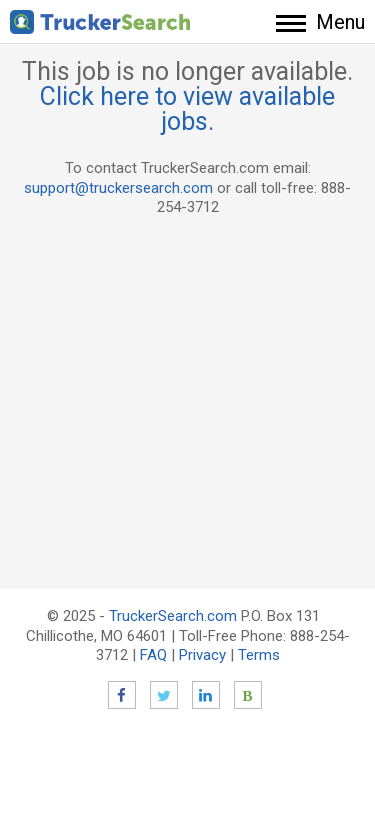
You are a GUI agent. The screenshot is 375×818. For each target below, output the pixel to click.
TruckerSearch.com (173, 616)
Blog (248, 695)
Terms (259, 655)
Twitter (164, 695)
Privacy (202, 655)
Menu (340, 22)
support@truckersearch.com (118, 188)
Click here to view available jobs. (187, 109)
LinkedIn (206, 695)
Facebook (122, 695)
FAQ (153, 655)
